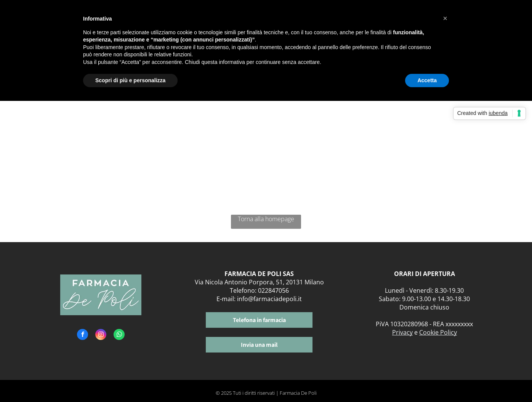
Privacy (402, 332)
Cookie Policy (438, 332)
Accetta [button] (427, 80)
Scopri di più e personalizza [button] (130, 80)
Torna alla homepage (266, 219)
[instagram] (101, 335)
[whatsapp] (119, 335)
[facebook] (83, 335)
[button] (445, 18)
